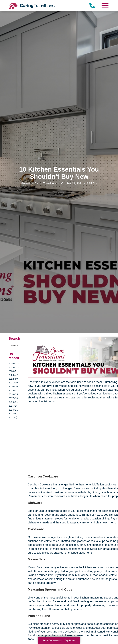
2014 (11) (14, 410)
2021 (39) (14, 383)
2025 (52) (14, 367)
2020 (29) (14, 387)
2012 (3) (13, 417)
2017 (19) (14, 398)
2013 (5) (13, 414)
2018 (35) (14, 394)
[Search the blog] (14, 346)
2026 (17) (14, 363)
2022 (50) (14, 379)
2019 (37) (14, 390)
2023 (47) (14, 375)
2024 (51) (14, 371)
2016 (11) (14, 402)
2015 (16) (14, 406)
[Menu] (105, 6)
